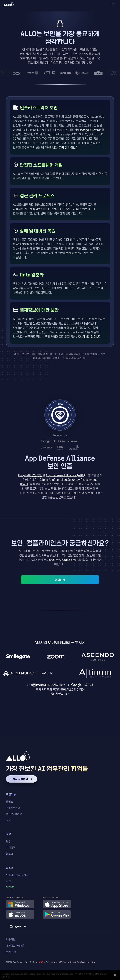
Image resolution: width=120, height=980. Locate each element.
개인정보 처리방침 (16, 946)
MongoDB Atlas (91, 130)
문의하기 (60, 580)
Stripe (71, 323)
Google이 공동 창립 (30, 475)
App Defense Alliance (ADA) (65, 475)
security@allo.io (62, 560)
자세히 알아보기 (69, 147)
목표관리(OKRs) (15, 814)
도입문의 (11, 887)
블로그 (10, 854)
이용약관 (11, 939)
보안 (8, 841)
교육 (8, 820)
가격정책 (11, 848)
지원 (8, 881)
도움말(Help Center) (18, 875)
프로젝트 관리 (13, 808)
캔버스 (10, 801)
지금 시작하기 (22, 779)
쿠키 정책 (11, 952)
